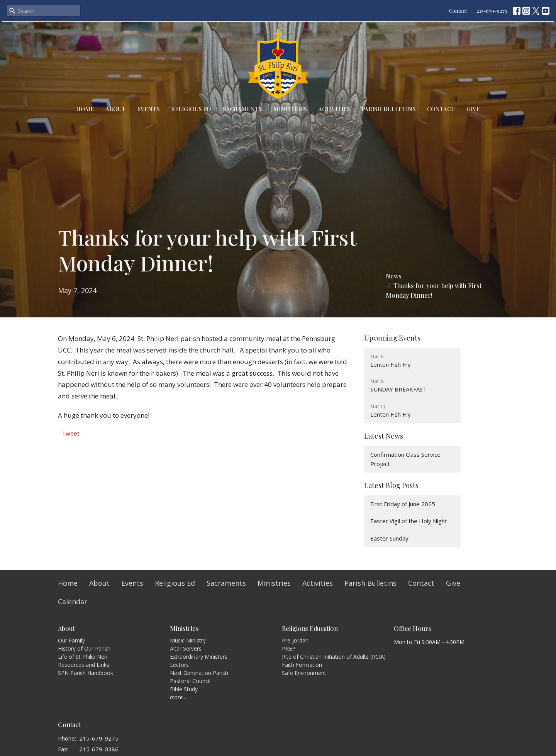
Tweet (71, 433)
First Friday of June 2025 (403, 504)
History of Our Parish (84, 648)
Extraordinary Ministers (199, 657)
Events (148, 109)
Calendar (73, 602)
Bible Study (184, 689)
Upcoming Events (392, 338)
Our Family (71, 640)
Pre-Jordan (295, 640)
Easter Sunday (389, 538)
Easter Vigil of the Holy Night (409, 521)
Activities (334, 109)
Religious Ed (191, 109)
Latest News (384, 436)
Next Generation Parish (199, 673)
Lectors (179, 665)
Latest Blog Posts (391, 485)
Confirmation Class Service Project (405, 459)
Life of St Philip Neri (83, 657)
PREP (289, 648)
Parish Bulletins (388, 109)
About (115, 109)
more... (179, 697)
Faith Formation (302, 665)
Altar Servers (186, 648)
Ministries (290, 109)
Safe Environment (304, 673)
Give (473, 109)
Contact (458, 11)
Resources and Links (84, 665)
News (394, 276)
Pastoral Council (190, 681)
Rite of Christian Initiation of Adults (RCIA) (334, 657)
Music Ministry (188, 640)
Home (85, 109)
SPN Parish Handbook (86, 673)
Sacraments (242, 109)
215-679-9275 (492, 11)
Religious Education (310, 628)
